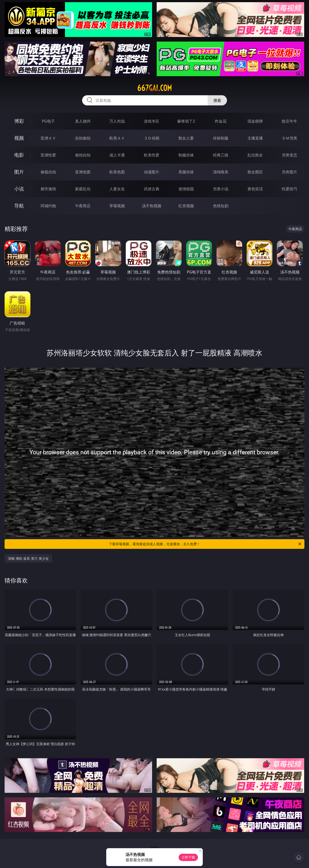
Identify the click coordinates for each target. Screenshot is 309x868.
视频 (19, 138)
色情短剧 (221, 206)
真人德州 (83, 121)
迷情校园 (186, 189)
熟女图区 (255, 172)
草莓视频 (117, 206)
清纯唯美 (221, 172)
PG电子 (48, 121)
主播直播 (255, 138)
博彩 (19, 121)
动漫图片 (152, 172)
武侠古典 (152, 189)
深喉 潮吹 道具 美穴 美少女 (28, 558)
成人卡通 (117, 155)
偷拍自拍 (83, 155)
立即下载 (188, 857)
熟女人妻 (186, 138)
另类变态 (289, 155)
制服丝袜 (186, 155)
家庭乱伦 (83, 189)
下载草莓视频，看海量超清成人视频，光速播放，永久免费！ (205, 544)
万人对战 (117, 121)
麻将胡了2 (186, 121)
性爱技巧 (289, 189)
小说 (19, 189)
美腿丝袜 (186, 172)
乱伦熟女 (255, 155)
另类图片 (289, 172)
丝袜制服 (221, 138)
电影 (19, 155)
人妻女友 (117, 189)
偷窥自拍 (48, 172)
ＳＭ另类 (289, 138)
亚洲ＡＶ (48, 138)
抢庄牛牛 (289, 121)
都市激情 (48, 189)
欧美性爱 (152, 155)
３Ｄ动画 (152, 138)
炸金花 (221, 121)
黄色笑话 (255, 189)
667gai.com (154, 88)
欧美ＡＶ (117, 138)
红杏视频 (186, 206)
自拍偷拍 (83, 138)
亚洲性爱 (48, 155)
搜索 (217, 100)
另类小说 (221, 189)
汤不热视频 (152, 206)
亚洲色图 (83, 172)
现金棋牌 (255, 121)
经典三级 (221, 155)
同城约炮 (48, 206)
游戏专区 (152, 121)
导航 (19, 206)
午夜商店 (83, 206)
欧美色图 (117, 172)
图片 (19, 172)
